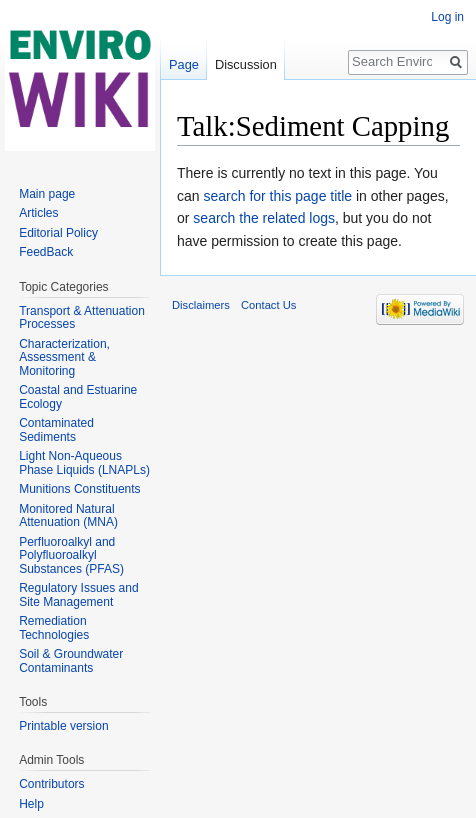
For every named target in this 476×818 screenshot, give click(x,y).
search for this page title (277, 196)
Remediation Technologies (54, 628)
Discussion (246, 64)
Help (31, 804)
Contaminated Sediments (56, 430)
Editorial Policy (58, 233)
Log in (447, 17)
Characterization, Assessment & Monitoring (64, 357)
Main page (47, 194)
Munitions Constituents (79, 489)
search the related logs (264, 218)
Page (184, 64)
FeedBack (46, 252)
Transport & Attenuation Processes (82, 318)
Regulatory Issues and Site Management (78, 595)
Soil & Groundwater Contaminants (71, 661)
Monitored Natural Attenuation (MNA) (68, 516)
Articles (38, 213)
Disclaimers (201, 305)
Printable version (63, 726)
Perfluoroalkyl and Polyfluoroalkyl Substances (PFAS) (71, 555)
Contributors (51, 784)
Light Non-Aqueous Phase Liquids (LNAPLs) (84, 463)
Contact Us (268, 305)
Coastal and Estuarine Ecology (78, 397)
